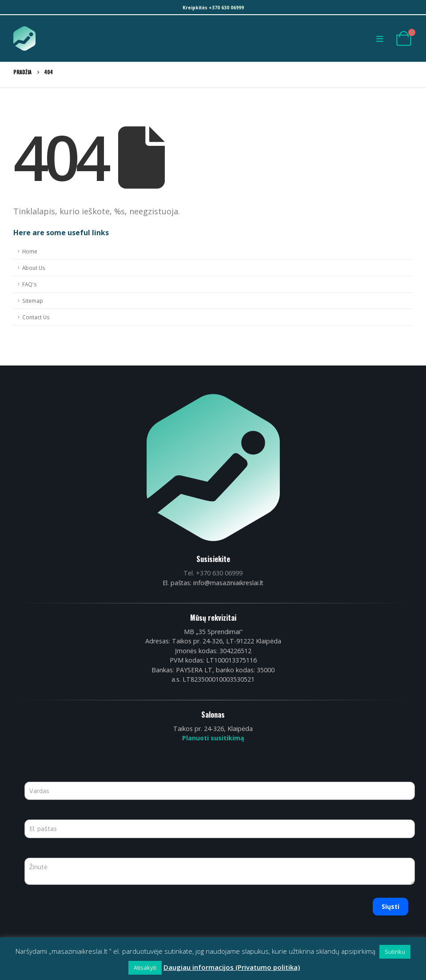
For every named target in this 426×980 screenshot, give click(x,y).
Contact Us (36, 317)
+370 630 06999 (226, 8)
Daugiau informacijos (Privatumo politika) (232, 967)
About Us (34, 268)
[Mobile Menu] (382, 39)
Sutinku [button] (395, 952)
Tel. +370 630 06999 (213, 573)
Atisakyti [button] (145, 968)
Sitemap (33, 301)
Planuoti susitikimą (213, 738)
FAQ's (30, 284)
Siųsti (390, 906)
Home (30, 251)
